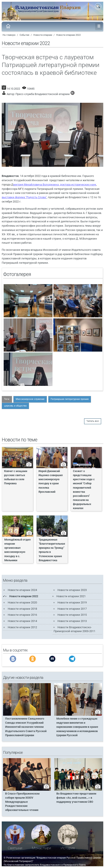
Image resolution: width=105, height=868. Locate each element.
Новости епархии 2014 (22, 621)
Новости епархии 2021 (71, 596)
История (68, 848)
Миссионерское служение (30, 399)
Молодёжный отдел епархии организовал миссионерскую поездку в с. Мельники (17, 550)
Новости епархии (43, 35)
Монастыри (41, 848)
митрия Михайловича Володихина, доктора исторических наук (55, 185)
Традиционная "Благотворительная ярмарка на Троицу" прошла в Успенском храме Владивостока (52, 550)
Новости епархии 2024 (22, 590)
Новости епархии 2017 (72, 609)
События (24, 35)
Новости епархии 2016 (22, 615)
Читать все (93, 421)
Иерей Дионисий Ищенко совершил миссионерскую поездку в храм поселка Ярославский (51, 481)
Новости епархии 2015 (72, 615)
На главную (9, 35)
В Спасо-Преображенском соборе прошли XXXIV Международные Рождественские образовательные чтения (22, 802)
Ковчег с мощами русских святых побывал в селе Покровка (16, 477)
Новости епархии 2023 (72, 590)
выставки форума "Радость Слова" (24, 197)
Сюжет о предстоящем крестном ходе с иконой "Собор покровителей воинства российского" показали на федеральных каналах (84, 490)
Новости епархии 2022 (68, 35)
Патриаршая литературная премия (70, 399)
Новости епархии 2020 (22, 602)
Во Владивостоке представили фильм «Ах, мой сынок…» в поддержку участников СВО (76, 798)
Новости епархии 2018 (22, 609)
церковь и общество (15, 406)
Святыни (15, 848)
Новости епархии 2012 (22, 627)
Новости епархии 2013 (72, 621)
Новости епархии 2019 (72, 602)
